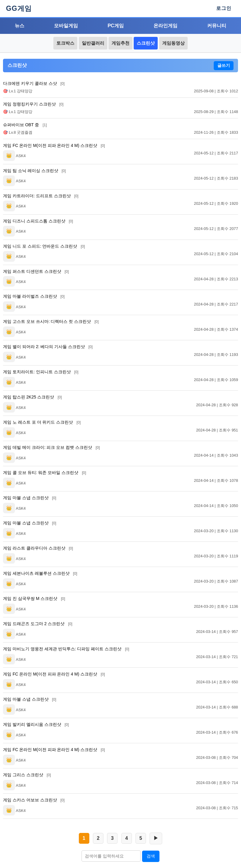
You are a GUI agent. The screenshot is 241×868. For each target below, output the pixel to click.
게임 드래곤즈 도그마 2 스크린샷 (38, 624)
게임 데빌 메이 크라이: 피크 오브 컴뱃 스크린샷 (51, 447)
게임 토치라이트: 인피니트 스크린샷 (41, 372)
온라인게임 (165, 26)
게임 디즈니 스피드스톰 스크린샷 (38, 221)
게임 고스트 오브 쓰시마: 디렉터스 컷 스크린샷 (51, 321)
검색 (151, 856)
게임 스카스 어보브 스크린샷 (34, 800)
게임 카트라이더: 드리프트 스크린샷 (41, 196)
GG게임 (19, 8)
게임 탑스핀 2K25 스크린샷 (32, 397)
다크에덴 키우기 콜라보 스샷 (34, 83)
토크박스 (65, 43)
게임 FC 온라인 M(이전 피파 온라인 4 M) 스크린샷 (54, 145)
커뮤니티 (217, 26)
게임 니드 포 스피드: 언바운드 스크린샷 (44, 246)
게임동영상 (173, 43)
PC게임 (116, 26)
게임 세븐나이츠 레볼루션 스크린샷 (40, 573)
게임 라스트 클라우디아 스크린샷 (38, 548)
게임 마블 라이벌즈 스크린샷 (34, 296)
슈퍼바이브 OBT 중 (25, 125)
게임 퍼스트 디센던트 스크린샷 (36, 271)
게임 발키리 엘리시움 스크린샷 (36, 724)
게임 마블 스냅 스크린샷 (30, 498)
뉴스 (19, 26)
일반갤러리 (93, 43)
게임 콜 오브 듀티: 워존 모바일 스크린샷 (45, 473)
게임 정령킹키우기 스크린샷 (33, 104)
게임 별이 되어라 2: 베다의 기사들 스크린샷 (48, 347)
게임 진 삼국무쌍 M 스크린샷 (34, 598)
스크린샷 (146, 43)
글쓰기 (224, 65)
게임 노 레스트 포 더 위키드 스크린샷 (42, 422)
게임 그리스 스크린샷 (27, 775)
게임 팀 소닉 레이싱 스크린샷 (34, 171)
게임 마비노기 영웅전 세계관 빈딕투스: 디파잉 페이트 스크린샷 (66, 649)
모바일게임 (66, 26)
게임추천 (120, 43)
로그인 (224, 8)
